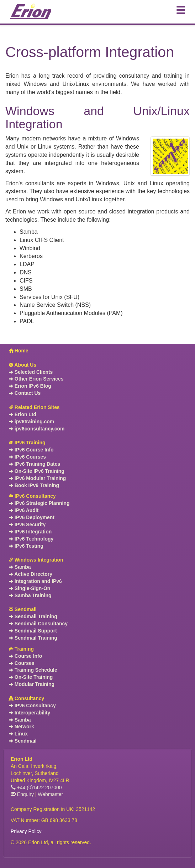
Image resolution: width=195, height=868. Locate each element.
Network (22, 727)
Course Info (25, 656)
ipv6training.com (31, 422)
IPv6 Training (27, 443)
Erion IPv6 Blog (30, 386)
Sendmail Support (33, 631)
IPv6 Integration (30, 532)
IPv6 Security (27, 525)
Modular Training (32, 684)
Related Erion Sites (34, 407)
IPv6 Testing (26, 546)
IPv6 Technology (31, 539)
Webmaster (50, 794)
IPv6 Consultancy (32, 496)
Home (19, 351)
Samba (20, 567)
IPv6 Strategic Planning (39, 503)
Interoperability (30, 713)
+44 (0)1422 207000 (36, 787)
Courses (22, 663)
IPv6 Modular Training (37, 478)
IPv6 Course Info (31, 450)
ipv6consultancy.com (37, 429)
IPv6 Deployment (32, 517)
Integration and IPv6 (35, 581)
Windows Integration (36, 560)
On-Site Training (31, 677)
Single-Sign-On (30, 588)
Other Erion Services (36, 379)
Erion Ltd (23, 414)
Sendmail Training (33, 616)
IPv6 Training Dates (35, 464)
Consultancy (27, 698)
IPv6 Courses (27, 457)
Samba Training (30, 595)
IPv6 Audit (24, 510)
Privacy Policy (26, 831)
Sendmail (23, 609)
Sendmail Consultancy (38, 624)
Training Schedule (33, 670)
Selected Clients (31, 372)
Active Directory (31, 574)
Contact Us (25, 393)
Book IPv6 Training (34, 485)
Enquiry (22, 794)
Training (21, 649)
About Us (23, 365)
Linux (18, 734)
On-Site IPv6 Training (37, 471)
